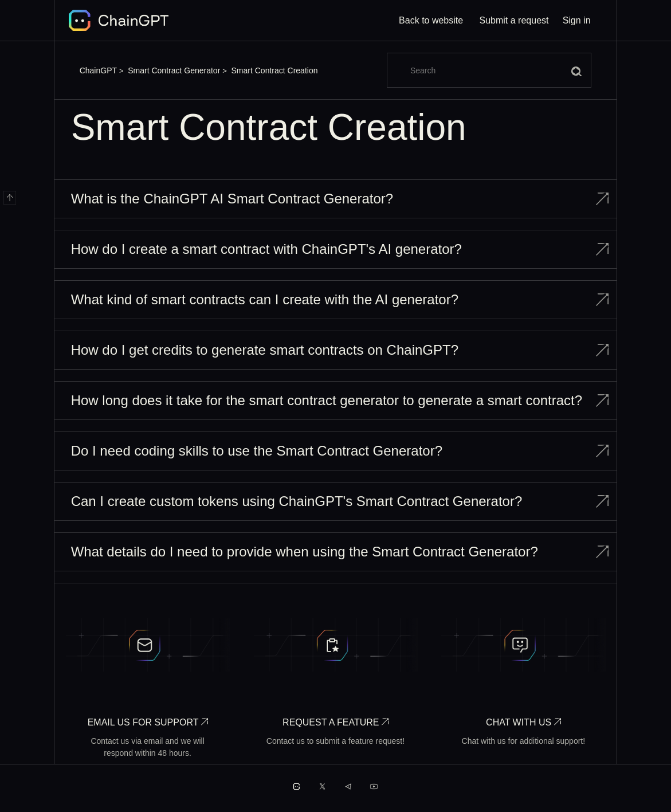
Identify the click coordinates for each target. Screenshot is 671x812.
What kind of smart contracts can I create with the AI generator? (265, 299)
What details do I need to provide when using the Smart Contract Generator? (305, 552)
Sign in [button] (577, 20)
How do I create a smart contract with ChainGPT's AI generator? (266, 249)
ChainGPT (98, 70)
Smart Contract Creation (275, 70)
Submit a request (514, 20)
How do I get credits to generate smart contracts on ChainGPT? (265, 350)
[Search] (489, 70)
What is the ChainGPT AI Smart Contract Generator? (232, 199)
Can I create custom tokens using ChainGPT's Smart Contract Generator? (297, 501)
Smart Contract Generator (174, 70)
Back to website (431, 20)
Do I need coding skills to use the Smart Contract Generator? (257, 451)
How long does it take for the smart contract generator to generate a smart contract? (327, 400)
